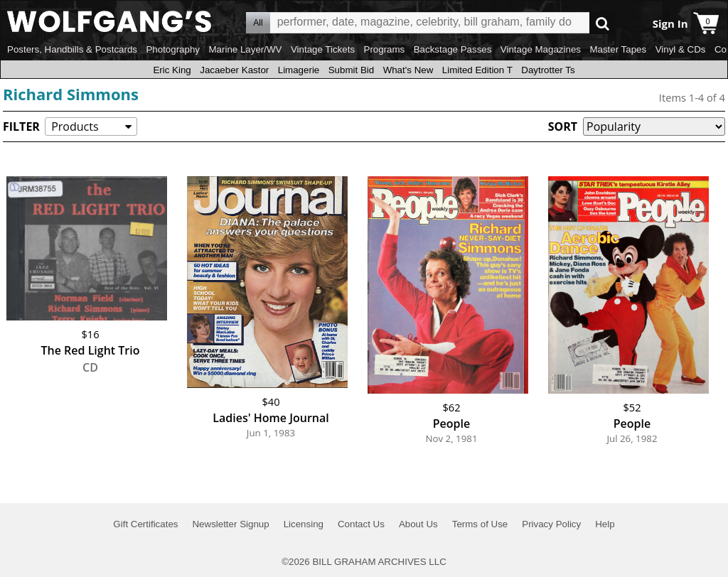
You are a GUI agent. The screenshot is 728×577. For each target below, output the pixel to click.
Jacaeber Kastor (234, 70)
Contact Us (361, 524)
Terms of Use (480, 524)
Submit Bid (351, 70)
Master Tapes (618, 49)
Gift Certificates (145, 524)
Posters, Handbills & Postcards (72, 49)
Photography (173, 49)
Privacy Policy (551, 524)
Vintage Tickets (323, 49)
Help (605, 524)
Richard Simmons (71, 94)
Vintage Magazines (541, 49)
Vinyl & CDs (681, 49)
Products (75, 126)
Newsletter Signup (230, 524)
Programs (385, 49)
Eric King (172, 70)
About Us (418, 524)
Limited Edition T (477, 70)
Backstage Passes (453, 49)
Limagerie (299, 70)
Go (603, 23)
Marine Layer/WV (245, 49)
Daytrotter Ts (548, 70)
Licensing (304, 524)
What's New (408, 70)
